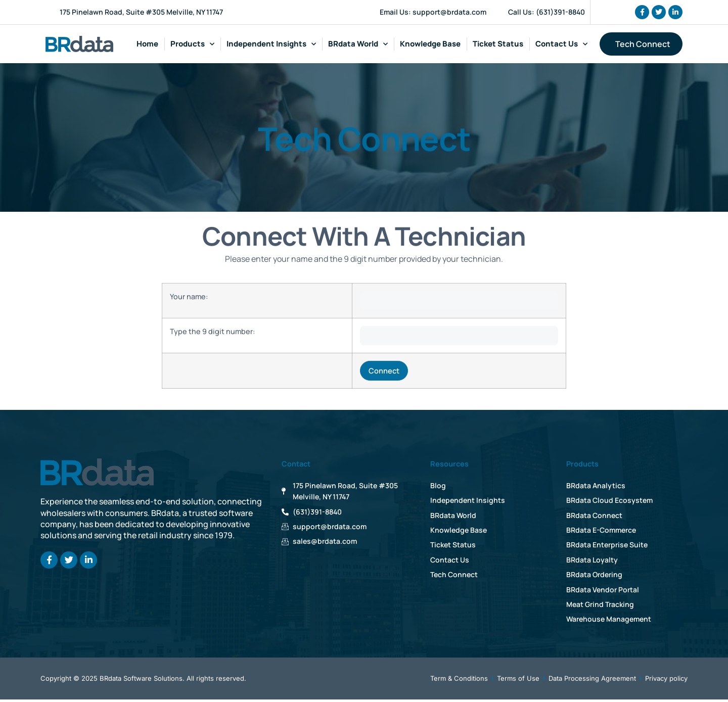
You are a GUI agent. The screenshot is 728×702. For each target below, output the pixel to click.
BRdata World (358, 44)
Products (192, 44)
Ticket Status (498, 44)
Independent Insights (271, 44)
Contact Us (561, 44)
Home (147, 44)
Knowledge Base (430, 44)
